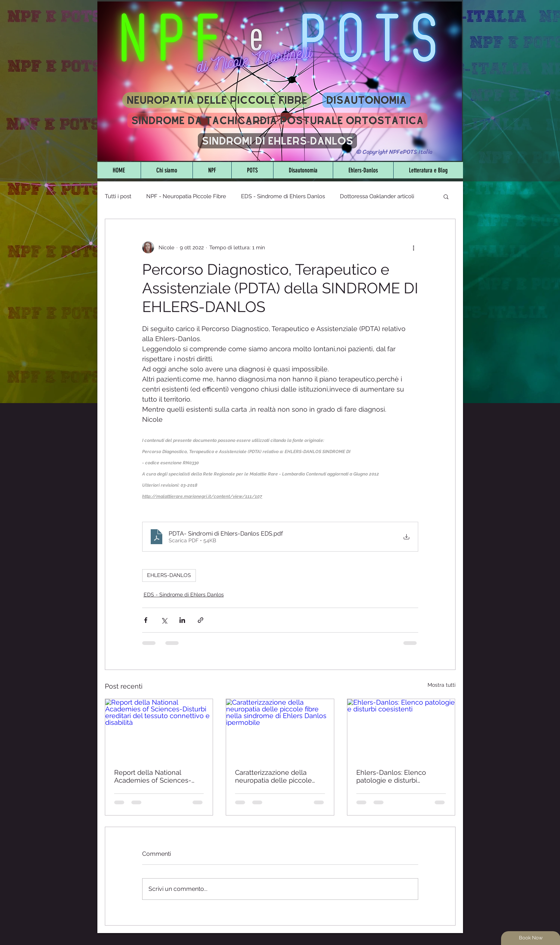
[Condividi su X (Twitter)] (164, 620)
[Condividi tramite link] (201, 620)
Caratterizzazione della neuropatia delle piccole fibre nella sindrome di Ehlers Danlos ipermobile (275, 776)
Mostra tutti (442, 685)
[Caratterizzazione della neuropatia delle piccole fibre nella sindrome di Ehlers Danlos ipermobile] (280, 729)
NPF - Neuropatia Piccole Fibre (186, 196)
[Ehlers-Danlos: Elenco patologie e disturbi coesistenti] (401, 729)
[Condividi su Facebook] (146, 620)
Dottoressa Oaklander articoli (377, 196)
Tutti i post (118, 196)
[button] (446, 196)
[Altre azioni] (414, 247)
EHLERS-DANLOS (169, 575)
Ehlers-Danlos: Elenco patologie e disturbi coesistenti (391, 776)
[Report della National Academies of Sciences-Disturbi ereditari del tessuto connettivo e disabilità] (159, 729)
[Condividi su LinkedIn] (182, 620)
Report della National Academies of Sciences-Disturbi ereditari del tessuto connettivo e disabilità (158, 776)
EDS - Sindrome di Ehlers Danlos (283, 196)
